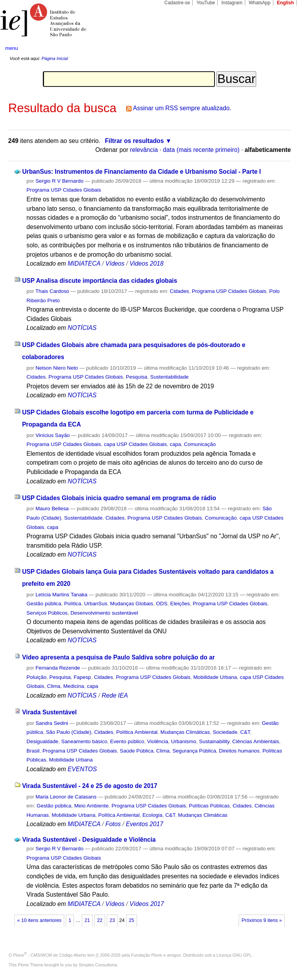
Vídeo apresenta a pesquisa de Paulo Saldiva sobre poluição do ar (119, 657)
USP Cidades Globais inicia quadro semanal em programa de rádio (119, 498)
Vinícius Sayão (53, 435)
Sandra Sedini (52, 723)
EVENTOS (82, 769)
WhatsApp (260, 3)
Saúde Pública (137, 751)
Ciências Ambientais (255, 741)
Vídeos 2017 (147, 904)
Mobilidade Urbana (215, 677)
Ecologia (152, 815)
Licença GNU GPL (234, 955)
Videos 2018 (147, 264)
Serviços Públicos (47, 613)
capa (175, 444)
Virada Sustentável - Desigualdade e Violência (89, 840)
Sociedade (225, 732)
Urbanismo (184, 741)
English (285, 3)
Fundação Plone (147, 955)
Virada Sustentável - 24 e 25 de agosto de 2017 (90, 786)
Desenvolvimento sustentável (104, 613)
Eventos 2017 (144, 824)
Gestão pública (44, 604)
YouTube (206, 3)
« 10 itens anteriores (39, 920)
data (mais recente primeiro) (201, 150)
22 (100, 920)
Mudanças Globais (132, 604)
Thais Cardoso (52, 291)
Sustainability (214, 741)
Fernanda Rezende (58, 668)
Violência (158, 741)
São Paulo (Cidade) (69, 732)
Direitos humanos (239, 751)
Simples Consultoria (98, 965)
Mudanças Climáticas (185, 732)
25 (132, 920)
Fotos (113, 824)
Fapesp (82, 677)
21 (87, 920)
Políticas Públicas (209, 806)
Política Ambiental (137, 732)
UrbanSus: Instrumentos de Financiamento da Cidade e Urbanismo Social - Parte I (142, 172)
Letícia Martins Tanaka (61, 595)
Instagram (232, 3)
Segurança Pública (194, 751)
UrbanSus (96, 604)
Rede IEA (115, 695)
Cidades (179, 291)
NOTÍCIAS (82, 328)
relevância (144, 150)
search (278, 48)
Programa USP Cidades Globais (64, 190)
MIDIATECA (84, 264)
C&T (245, 732)
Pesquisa (136, 377)
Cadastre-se (177, 3)
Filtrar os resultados (135, 141)
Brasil (33, 751)
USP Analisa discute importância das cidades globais (100, 281)
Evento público (127, 741)
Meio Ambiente (91, 806)
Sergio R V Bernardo (59, 181)
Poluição (36, 677)
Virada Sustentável (49, 712)
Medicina (73, 686)
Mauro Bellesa (52, 509)
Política (73, 604)
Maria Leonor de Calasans (66, 797)
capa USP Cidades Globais (135, 444)
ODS (162, 604)
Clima (54, 686)
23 (112, 920)
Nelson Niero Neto (57, 368)
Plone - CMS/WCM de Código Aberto (50, 955)
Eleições (180, 604)
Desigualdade (42, 741)
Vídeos (115, 264)
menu (11, 48)
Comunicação (200, 444)
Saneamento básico (84, 741)
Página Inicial (55, 58)
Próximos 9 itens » (262, 920)
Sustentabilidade (170, 377)
